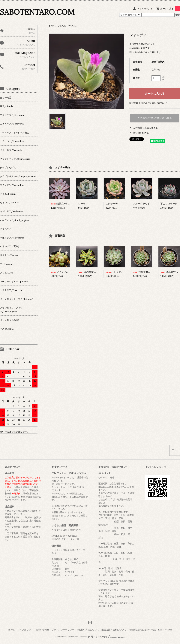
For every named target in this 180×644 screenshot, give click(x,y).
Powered (103, 637)
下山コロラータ (169, 204)
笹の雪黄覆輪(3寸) (91, 272)
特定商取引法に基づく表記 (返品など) (148, 103)
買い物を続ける (141, 133)
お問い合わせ (42, 630)
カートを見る (170, 9)
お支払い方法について (88, 630)
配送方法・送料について (114, 630)
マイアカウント (145, 9)
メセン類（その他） (68, 26)
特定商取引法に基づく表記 (142, 630)
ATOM (168, 630)
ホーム (12, 630)
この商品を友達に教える (145, 128)
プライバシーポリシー (63, 630)
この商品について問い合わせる (155, 118)
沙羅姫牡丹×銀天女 (146, 272)
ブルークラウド (141, 204)
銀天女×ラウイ (62, 204)
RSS (160, 630)
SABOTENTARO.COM (37, 12)
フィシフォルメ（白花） (67, 272)
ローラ (82, 204)
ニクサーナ (112, 204)
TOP (51, 26)
